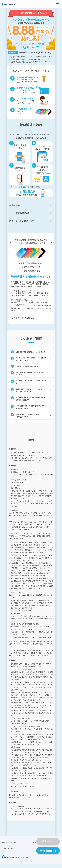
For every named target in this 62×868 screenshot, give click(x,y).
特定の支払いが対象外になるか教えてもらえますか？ (31, 382)
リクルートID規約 (9, 843)
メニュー (58, 4)
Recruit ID (10, 4)
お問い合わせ (8, 849)
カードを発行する (48, 851)
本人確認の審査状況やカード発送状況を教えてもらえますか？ (30, 399)
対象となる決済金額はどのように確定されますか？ (30, 373)
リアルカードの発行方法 (23, 318)
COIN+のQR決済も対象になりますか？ (29, 366)
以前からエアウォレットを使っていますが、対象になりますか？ (30, 390)
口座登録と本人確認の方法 (22, 221)
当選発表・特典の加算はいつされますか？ (30, 352)
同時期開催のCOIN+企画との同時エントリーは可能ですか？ (31, 415)
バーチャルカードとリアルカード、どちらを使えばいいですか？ (31, 359)
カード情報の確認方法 (20, 213)
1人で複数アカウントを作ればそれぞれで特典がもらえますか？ (31, 407)
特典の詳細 (15, 205)
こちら (44, 795)
